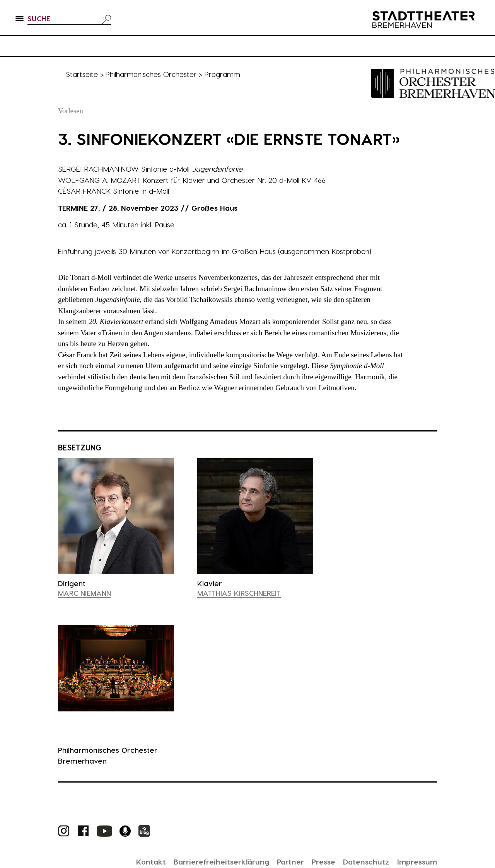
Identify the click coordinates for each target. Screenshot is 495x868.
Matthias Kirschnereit (239, 593)
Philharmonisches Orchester (152, 74)
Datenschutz (363, 861)
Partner (284, 861)
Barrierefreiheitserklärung (212, 861)
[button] (20, 24)
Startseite (82, 74)
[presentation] (116, 523)
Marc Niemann (85, 593)
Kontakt (140, 861)
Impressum (416, 861)
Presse (319, 861)
